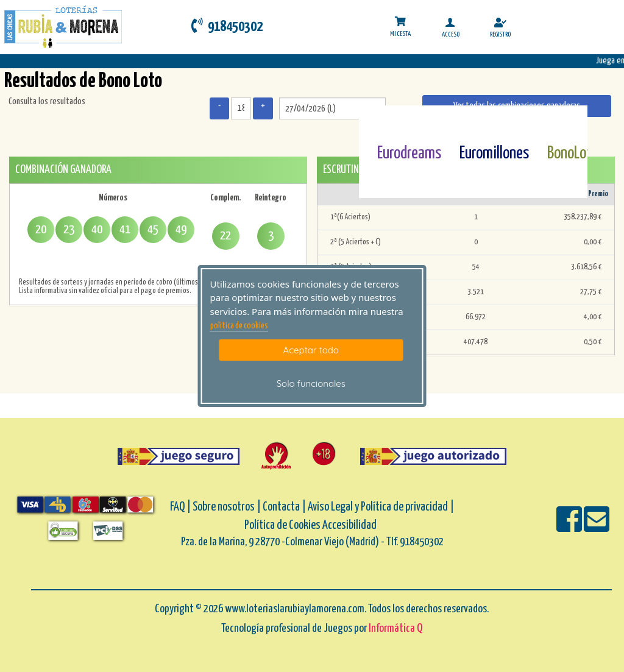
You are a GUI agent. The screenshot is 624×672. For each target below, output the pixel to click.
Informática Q (395, 628)
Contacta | (284, 507)
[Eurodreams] (396, 124)
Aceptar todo (311, 350)
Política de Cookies (282, 525)
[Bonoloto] (566, 124)
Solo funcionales (311, 384)
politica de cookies (239, 326)
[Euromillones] (479, 124)
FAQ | (181, 507)
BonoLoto (573, 154)
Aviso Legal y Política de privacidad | (381, 507)
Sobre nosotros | (227, 507)
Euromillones (494, 154)
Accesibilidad (349, 525)
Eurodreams (409, 154)
